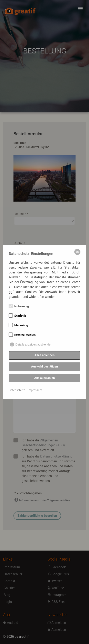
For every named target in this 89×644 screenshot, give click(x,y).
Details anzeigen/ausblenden (34, 344)
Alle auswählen (44, 378)
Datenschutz (17, 390)
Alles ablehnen (45, 355)
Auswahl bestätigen (44, 366)
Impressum (35, 390)
